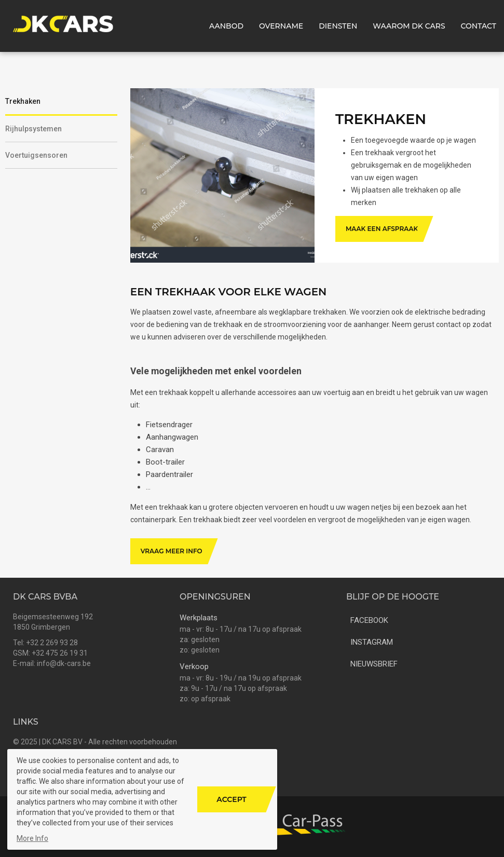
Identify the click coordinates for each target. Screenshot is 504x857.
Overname (281, 26)
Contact (479, 26)
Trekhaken (23, 101)
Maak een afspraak (382, 229)
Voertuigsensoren (36, 155)
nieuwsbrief (372, 663)
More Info (32, 838)
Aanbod (226, 26)
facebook (367, 619)
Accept (231, 799)
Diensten (338, 26)
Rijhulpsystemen (33, 129)
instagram (370, 641)
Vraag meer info (172, 551)
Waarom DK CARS (409, 26)
